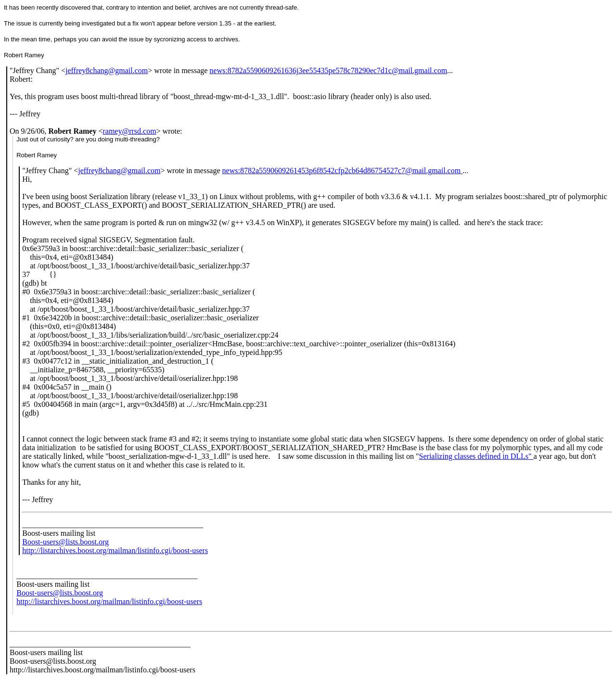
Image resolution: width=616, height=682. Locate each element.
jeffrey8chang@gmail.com (107, 70)
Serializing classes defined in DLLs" (476, 456)
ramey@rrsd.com (129, 131)
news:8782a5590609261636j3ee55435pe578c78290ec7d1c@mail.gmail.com (328, 70)
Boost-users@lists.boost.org (65, 542)
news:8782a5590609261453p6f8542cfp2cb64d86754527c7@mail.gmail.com (343, 170)
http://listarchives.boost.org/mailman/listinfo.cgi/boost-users (115, 550)
